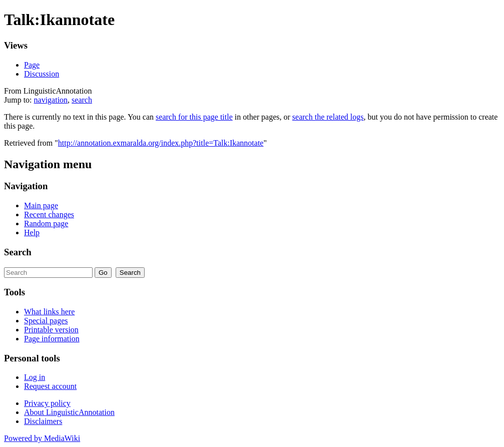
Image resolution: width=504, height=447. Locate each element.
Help (32, 233)
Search (18, 252)
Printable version (51, 330)
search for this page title (194, 117)
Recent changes (49, 214)
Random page (46, 223)
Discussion (42, 74)
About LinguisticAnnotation (69, 412)
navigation (51, 100)
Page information (52, 339)
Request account (50, 386)
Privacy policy (47, 403)
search (82, 100)
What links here (49, 312)
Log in (35, 377)
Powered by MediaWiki (42, 438)
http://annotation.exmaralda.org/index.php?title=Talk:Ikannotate (161, 143)
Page (32, 65)
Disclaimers (43, 421)
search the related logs (328, 117)
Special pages (46, 321)
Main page (41, 205)
